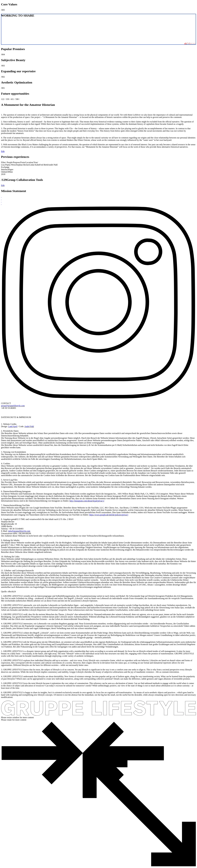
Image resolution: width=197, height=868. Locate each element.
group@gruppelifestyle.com (13, 406)
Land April (13, 426)
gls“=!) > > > (190, 43)
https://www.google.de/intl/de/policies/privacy (109, 515)
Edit (3, 151)
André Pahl (29, 426)
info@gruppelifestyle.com (19, 531)
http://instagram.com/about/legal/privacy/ (87, 501)
